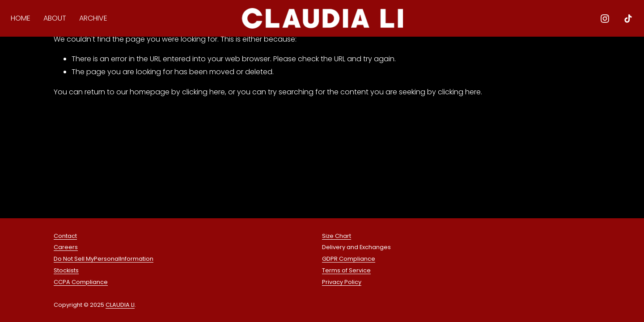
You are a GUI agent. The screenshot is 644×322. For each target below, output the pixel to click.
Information (137, 260)
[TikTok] (626, 20)
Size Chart (337, 237)
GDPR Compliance (349, 260)
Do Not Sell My (74, 260)
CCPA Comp (72, 283)
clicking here (203, 92)
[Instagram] (603, 20)
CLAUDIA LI (120, 306)
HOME (23, 19)
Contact (65, 237)
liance (99, 283)
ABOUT (57, 19)
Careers (66, 248)
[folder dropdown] (95, 20)
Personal (107, 260)
